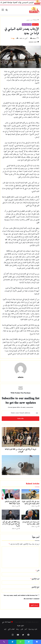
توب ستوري (29, 20)
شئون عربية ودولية (27, 24)
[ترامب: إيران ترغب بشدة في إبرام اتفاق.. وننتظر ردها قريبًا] (30, 515)
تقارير (22, 629)
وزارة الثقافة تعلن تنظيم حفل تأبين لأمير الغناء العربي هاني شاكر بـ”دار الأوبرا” (11, 524)
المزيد (5, 629)
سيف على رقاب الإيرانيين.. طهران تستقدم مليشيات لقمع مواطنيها (31, 503)
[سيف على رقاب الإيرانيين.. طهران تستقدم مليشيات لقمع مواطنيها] (30, 494)
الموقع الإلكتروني (35, 587)
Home (36, 20)
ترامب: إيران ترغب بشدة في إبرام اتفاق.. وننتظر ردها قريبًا (31, 523)
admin (34, 39)
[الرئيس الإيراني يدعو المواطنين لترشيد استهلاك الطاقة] (11, 494)
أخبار (26, 629)
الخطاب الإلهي (11, 629)
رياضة (18, 629)
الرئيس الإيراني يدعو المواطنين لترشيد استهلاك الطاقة (12, 503)
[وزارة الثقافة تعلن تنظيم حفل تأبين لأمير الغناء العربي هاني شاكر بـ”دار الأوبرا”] (11, 515)
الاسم (38, 571)
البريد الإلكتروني (35, 579)
